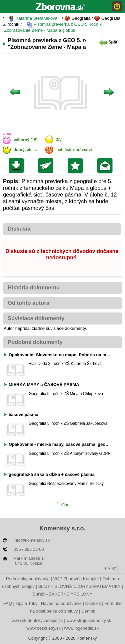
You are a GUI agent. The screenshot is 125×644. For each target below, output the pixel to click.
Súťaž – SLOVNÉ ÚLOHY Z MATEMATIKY (79, 586)
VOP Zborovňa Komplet (76, 579)
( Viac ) (112, 568)
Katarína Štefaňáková (33, 19)
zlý (59, 139)
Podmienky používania (28, 579)
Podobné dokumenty (35, 342)
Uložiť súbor (18, 166)
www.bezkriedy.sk (43, 628)
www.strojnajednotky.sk (89, 620)
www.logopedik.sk (81, 628)
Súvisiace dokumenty (36, 318)
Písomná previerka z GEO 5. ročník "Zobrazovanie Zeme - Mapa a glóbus (52, 27)
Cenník (88, 611)
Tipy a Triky (26, 603)
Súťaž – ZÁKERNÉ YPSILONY (62, 594)
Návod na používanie (61, 603)
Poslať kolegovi (47, 166)
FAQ (8, 603)
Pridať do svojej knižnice (77, 166)
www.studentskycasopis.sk (37, 620)
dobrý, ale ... (25, 150)
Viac (63, 505)
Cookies (93, 603)
